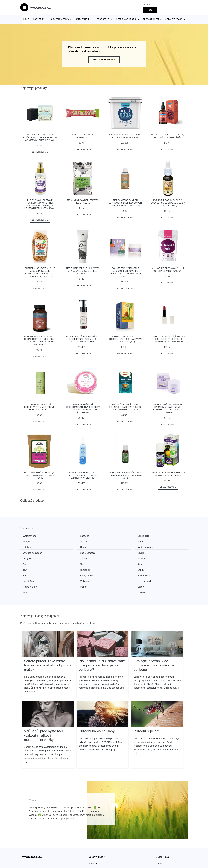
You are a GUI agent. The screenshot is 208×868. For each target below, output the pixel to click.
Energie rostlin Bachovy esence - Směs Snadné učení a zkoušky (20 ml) (168, 203)
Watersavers (30, 536)
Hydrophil (158, 557)
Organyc (157, 541)
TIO (112, 557)
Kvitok (70, 557)
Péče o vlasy (104, 19)
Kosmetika (39, 19)
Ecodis (113, 574)
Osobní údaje (163, 838)
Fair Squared (116, 568)
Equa (70, 541)
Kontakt (160, 851)
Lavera (156, 547)
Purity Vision (116, 563)
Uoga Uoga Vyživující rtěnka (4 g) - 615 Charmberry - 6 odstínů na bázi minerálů (168, 339)
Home (26, 19)
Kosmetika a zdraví (60, 19)
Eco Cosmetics (118, 547)
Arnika (156, 552)
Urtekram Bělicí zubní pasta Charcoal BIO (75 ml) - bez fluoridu (83, 271)
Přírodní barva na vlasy (97, 712)
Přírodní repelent (147, 712)
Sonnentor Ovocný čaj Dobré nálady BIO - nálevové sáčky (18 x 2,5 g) (125, 339)
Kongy (27, 563)
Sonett (70, 552)
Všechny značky (97, 838)
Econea (114, 552)
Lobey (70, 574)
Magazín (93, 845)
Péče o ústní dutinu (127, 19)
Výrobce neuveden (76, 547)
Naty (26, 557)
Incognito (29, 552)
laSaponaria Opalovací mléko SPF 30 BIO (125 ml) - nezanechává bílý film (83, 475)
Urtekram (115, 541)
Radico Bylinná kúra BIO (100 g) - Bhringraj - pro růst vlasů (40, 475)
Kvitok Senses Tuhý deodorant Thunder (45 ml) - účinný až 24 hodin (40, 407)
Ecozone (71, 536)
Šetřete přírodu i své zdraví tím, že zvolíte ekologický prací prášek (48, 646)
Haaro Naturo (160, 568)
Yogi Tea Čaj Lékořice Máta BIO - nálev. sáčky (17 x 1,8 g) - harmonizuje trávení (125, 407)
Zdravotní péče (151, 19)
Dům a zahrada (83, 19)
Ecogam (157, 536)
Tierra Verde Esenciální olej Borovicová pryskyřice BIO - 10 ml (125, 475)
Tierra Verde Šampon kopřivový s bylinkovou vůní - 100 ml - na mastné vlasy (125, 203)
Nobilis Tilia (116, 536)
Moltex (27, 574)
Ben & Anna (30, 568)
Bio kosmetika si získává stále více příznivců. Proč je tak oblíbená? (102, 646)
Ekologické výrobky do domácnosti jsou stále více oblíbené (154, 646)
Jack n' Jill (29, 541)
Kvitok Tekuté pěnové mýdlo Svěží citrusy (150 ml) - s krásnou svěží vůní (83, 339)
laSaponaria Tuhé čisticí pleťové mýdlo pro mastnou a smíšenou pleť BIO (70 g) (40, 137)
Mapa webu (95, 851)
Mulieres (71, 568)
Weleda (157, 574)
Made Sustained (32, 547)
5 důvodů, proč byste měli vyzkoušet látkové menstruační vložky (44, 716)
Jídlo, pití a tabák (174, 19)
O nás (159, 845)
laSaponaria (159, 563)
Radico (70, 563)
